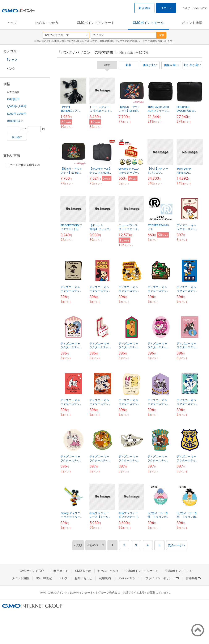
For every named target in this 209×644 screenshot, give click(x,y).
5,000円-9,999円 (16, 114)
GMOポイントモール (148, 23)
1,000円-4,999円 (16, 106)
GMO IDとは (83, 571)
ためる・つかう (47, 23)
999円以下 (13, 99)
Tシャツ (12, 60)
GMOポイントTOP (32, 571)
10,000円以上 (15, 121)
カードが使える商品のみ (23, 165)
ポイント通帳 (192, 23)
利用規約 (105, 578)
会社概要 (193, 578)
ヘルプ (186, 8)
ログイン (166, 8)
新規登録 (144, 8)
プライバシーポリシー (162, 578)
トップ (12, 23)
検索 (161, 35)
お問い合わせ (83, 578)
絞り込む (17, 137)
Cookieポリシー (128, 578)
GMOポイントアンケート (96, 23)
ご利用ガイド (59, 571)
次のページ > (177, 545)
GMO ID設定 (201, 8)
